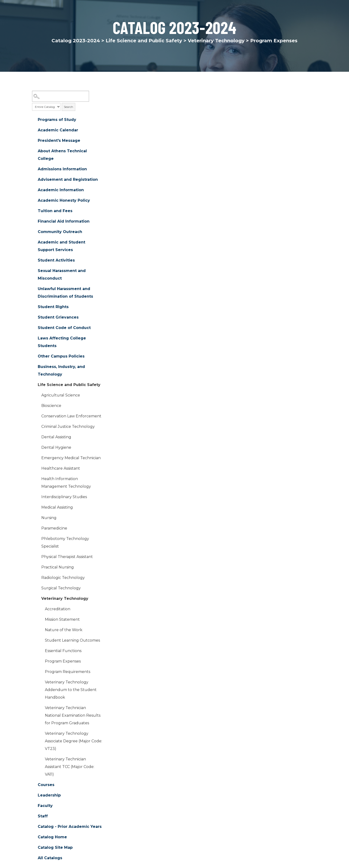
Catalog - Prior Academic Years (70, 827)
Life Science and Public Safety (144, 41)
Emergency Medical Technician (71, 458)
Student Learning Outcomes (72, 640)
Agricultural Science (61, 395)
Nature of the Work (64, 630)
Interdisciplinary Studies (64, 497)
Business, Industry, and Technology (61, 370)
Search (68, 107)
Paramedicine (54, 528)
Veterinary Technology (216, 41)
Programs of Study (57, 120)
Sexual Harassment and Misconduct (62, 274)
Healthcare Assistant (61, 468)
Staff (43, 816)
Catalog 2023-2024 (76, 41)
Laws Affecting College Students (62, 342)
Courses (46, 785)
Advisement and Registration (68, 179)
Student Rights (53, 307)
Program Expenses (63, 661)
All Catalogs (50, 858)
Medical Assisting (57, 507)
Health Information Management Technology (66, 483)
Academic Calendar (58, 130)
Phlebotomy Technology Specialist (65, 542)
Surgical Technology (61, 588)
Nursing (49, 518)
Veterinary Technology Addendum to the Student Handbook (71, 690)
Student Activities (56, 260)
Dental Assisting (56, 437)
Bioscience (51, 406)
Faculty (45, 806)
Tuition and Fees (55, 211)
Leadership (49, 795)
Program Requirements (68, 672)
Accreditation (58, 609)
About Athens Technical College (62, 155)
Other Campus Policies (61, 356)
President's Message (59, 141)
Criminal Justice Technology (68, 427)
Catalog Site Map (55, 847)
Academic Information (61, 190)
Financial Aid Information (64, 221)
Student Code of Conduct (64, 328)
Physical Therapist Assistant (67, 557)
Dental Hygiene (56, 447)
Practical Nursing (58, 567)
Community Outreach (60, 232)
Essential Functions (63, 651)
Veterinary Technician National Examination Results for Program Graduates (73, 715)
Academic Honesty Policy (64, 200)
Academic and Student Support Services (61, 246)
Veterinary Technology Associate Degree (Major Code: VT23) (73, 741)
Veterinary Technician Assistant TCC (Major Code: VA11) (70, 767)
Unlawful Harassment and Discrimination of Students (65, 293)
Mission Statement (62, 619)
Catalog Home (52, 837)
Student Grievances (58, 317)
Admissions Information (62, 169)
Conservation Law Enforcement (71, 416)
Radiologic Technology (63, 578)
